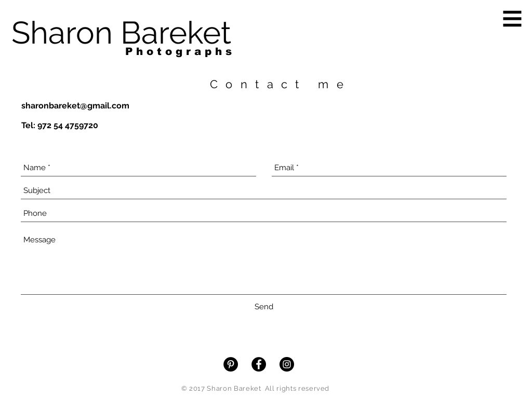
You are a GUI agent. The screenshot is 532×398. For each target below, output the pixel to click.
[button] (513, 19)
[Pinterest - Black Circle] (231, 364)
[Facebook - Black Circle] (259, 364)
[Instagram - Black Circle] (287, 364)
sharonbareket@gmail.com (75, 106)
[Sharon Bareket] (121, 33)
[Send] (264, 307)
